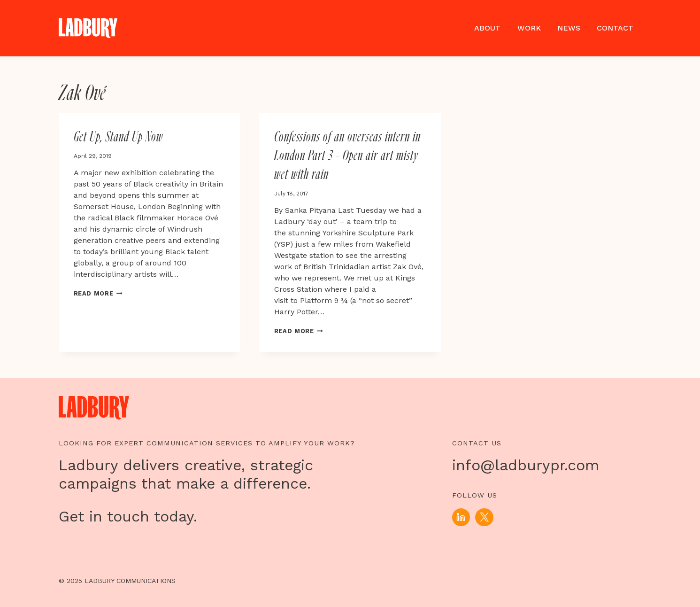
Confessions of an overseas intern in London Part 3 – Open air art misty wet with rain (347, 156)
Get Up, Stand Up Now (118, 137)
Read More (98, 293)
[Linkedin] (461, 517)
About (487, 28)
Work (529, 28)
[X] (484, 517)
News (569, 28)
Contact (615, 28)
